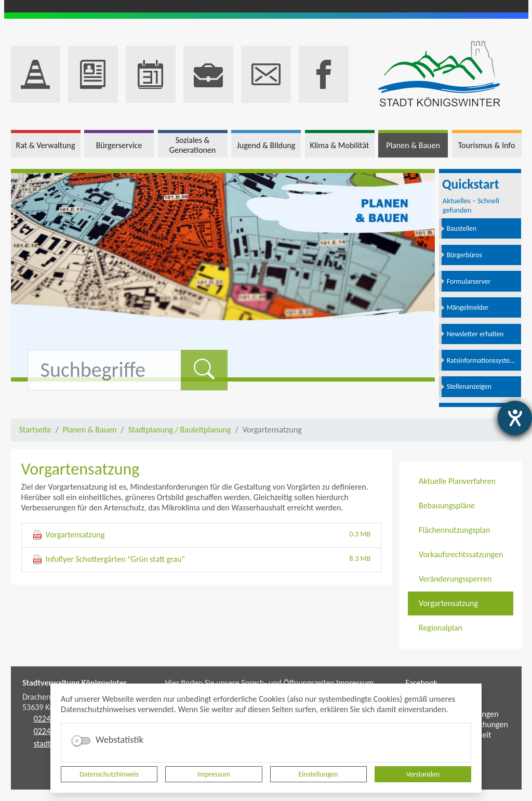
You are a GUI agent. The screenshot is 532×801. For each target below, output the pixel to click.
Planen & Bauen (90, 430)
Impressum (214, 774)
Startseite (35, 430)
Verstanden (423, 774)
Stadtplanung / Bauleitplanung (180, 430)
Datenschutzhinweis (109, 774)
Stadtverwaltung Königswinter (75, 683)
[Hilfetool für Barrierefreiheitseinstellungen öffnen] (515, 418)
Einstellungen (318, 774)
